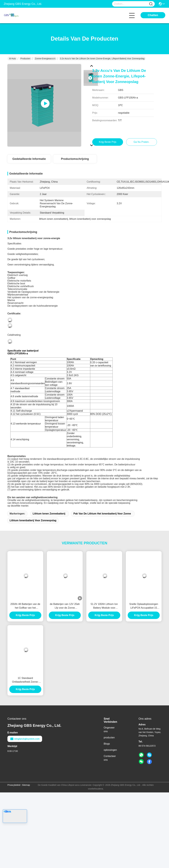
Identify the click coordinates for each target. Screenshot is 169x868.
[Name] (151, 4)
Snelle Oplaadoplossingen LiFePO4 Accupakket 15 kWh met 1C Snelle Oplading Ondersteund (144, 606)
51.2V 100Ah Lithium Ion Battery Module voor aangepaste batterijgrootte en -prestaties (104, 606)
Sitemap (26, 785)
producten (109, 738)
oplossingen (110, 750)
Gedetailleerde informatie (29, 159)
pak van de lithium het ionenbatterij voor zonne (102, 514)
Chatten (153, 15)
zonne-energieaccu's (45, 59)
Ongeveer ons (109, 729)
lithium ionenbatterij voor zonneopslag (33, 520)
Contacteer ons (110, 758)
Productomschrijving (75, 159)
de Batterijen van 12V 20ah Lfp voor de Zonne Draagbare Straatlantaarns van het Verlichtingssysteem (65, 606)
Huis (12, 59)
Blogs (107, 744)
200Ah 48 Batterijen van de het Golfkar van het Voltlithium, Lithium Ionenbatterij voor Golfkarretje (25, 606)
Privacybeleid (14, 785)
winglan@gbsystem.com (25, 739)
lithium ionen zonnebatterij (49, 514)
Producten (25, 59)
